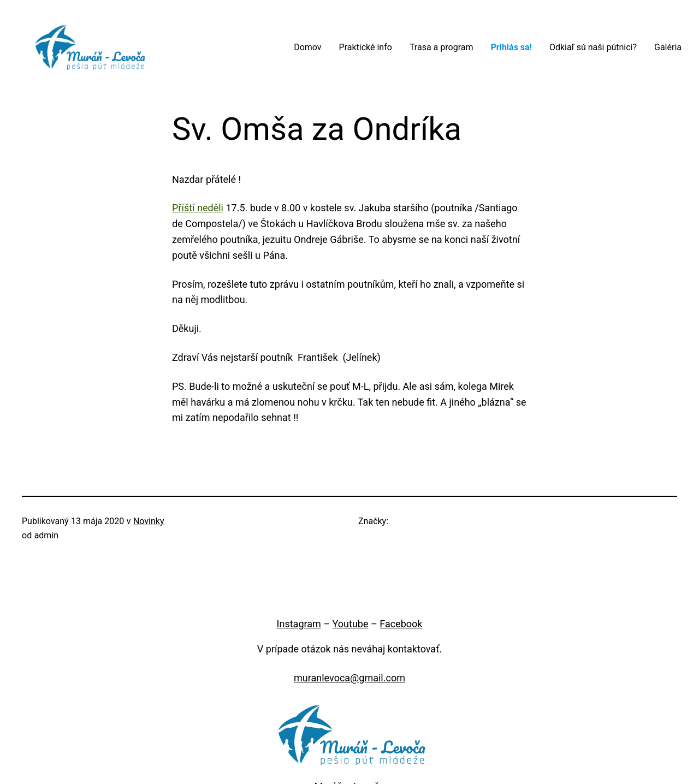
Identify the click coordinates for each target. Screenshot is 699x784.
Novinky (149, 521)
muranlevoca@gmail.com (349, 678)
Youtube (351, 624)
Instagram (299, 624)
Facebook (401, 624)
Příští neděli (198, 208)
